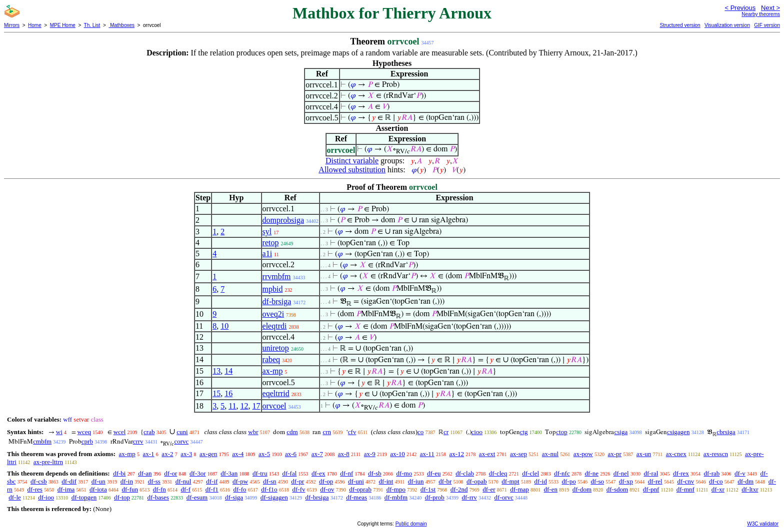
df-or (170, 473)
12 (244, 406)
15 (216, 393)
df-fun (130, 489)
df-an (145, 473)
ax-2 (167, 454)
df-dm (745, 481)
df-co (716, 481)
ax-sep (518, 454)
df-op (326, 481)
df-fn (159, 489)
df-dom (582, 489)
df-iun (416, 481)
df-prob (435, 497)
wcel (120, 432)
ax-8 (344, 454)
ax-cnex (676, 454)
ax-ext (487, 454)
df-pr (297, 481)
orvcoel (274, 406)
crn (327, 432)
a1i (267, 254)
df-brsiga (277, 301)
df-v (740, 473)
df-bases (158, 497)
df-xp (626, 481)
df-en (551, 489)
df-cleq (498, 473)
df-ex (318, 473)
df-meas (356, 497)
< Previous (740, 8)
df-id (540, 481)
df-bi (119, 473)
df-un (98, 481)
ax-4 (238, 454)
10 (224, 326)
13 (216, 371)
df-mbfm (396, 497)
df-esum (197, 497)
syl (267, 232)
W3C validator (763, 524)
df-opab (476, 481)
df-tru (260, 473)
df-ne (591, 473)
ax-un (644, 454)
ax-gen (208, 454)
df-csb (39, 481)
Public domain (411, 524)
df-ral (651, 473)
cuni (182, 432)
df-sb (375, 473)
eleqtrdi (275, 326)
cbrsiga (726, 432)
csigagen (678, 432)
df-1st (428, 489)
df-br (445, 481)
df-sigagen (274, 497)
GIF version (767, 25)
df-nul (183, 481)
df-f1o (269, 489)
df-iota (98, 489)
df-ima (66, 489)
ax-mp (273, 371)
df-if (212, 481)
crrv (138, 441)
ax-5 (264, 454)
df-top (122, 497)
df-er (489, 489)
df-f (185, 489)
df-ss (154, 481)
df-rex (681, 473)
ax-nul (550, 454)
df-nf (346, 473)
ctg (524, 432)
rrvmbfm (277, 276)
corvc (181, 441)
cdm (292, 432)
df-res (35, 489)
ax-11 (427, 454)
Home (35, 25)
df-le (15, 497)
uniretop (276, 348)
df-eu (434, 473)
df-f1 (212, 489)
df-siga (234, 497)
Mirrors (12, 25)
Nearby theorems (761, 14)
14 (228, 371)
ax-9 (370, 454)
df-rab (712, 473)
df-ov (327, 489)
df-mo (404, 473)
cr (446, 432)
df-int (386, 481)
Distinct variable (352, 161)
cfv (352, 432)
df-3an (229, 473)
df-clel (530, 473)
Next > (770, 8)
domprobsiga (283, 220)
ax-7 (317, 454)
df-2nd (459, 489)
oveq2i (273, 314)
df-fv (298, 489)
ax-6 (291, 454)
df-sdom (617, 489)
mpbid (273, 289)
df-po (568, 481)
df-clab (465, 473)
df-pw (240, 481)
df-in (127, 481)
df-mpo (396, 489)
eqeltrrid (276, 393)
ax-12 (457, 454)
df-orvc (504, 497)
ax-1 (149, 454)
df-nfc (562, 473)
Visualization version (727, 25)
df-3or (198, 473)
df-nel (621, 473)
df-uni (356, 481)
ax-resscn (716, 454)
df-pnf (651, 489)
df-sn (270, 481)
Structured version (680, 25)
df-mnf (685, 489)
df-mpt (510, 481)
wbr (253, 432)
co (420, 432)
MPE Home (63, 25)
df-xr (718, 489)
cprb (87, 441)
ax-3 (186, 454)
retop (271, 243)
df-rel (655, 481)
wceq (84, 432)
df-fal (289, 473)
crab (149, 432)
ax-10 (397, 454)
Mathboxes (121, 25)
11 (232, 406)
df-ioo (46, 497)
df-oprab (360, 489)
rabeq (271, 359)
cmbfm (42, 441)
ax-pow (583, 454)
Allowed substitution (352, 170)
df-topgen (84, 497)
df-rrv (469, 497)
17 (256, 406)
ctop (561, 432)
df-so (597, 481)
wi (59, 432)
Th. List (92, 25)
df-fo (239, 489)
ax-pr (615, 454)
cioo (477, 432)
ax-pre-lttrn (48, 462)
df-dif (69, 481)
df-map (519, 489)
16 (228, 393)
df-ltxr (750, 489)
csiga (621, 432)
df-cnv (685, 481)
